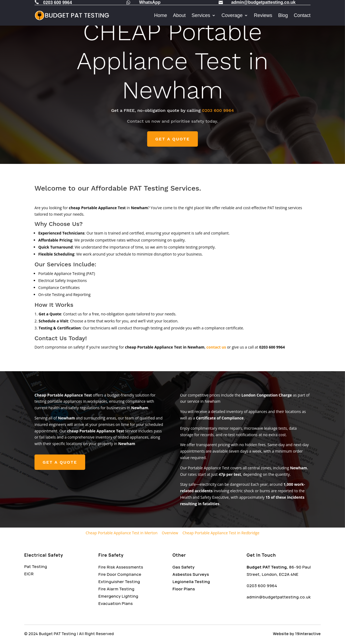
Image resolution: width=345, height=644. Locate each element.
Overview (170, 533)
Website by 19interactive (297, 634)
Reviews (263, 15)
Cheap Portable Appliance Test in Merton (122, 533)
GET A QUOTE (172, 139)
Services (201, 15)
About (179, 15)
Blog (283, 15)
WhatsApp (150, 2)
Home (161, 15)
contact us (216, 347)
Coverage (232, 15)
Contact (302, 15)
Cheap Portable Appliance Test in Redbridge (221, 533)
